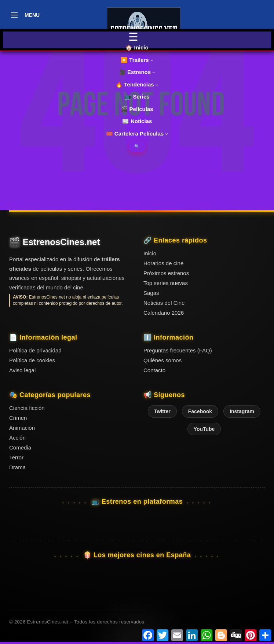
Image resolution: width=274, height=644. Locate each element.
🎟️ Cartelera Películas (137, 134)
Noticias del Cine (164, 303)
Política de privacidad (35, 350)
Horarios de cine (163, 263)
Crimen (18, 418)
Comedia (20, 447)
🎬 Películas (137, 109)
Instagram (242, 411)
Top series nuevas (166, 283)
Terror (16, 457)
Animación (22, 428)
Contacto (154, 370)
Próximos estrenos (166, 273)
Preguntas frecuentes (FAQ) (178, 350)
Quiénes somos (162, 360)
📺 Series (137, 97)
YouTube (204, 429)
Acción (17, 438)
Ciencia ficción (27, 408)
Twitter (162, 411)
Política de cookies (32, 360)
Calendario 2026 (164, 313)
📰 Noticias (137, 121)
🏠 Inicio (137, 47)
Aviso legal (22, 370)
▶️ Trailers (137, 60)
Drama (17, 467)
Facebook (200, 411)
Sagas (151, 293)
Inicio (150, 253)
